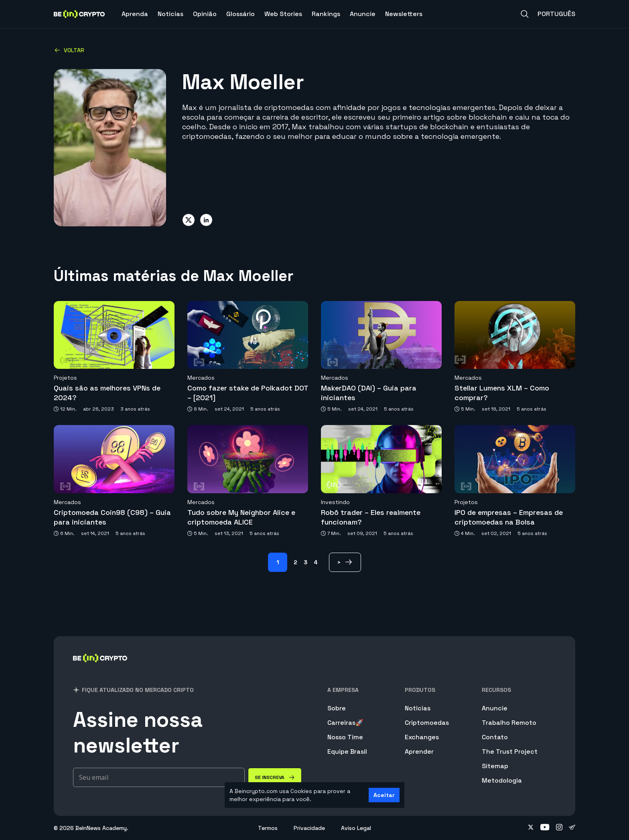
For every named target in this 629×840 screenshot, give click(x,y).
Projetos (65, 378)
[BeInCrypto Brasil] (100, 668)
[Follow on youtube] (545, 828)
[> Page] (345, 562)
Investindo (335, 502)
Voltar (69, 50)
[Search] (525, 14)
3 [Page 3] (305, 562)
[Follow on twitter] (531, 828)
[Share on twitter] (189, 220)
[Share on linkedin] (206, 220)
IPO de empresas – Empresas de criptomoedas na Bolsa (509, 517)
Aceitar (384, 795)
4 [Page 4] (316, 562)
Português (556, 14)
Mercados (201, 378)
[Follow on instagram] (559, 828)
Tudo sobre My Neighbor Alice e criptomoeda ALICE (241, 517)
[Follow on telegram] (572, 828)
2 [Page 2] (295, 562)
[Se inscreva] (275, 777)
